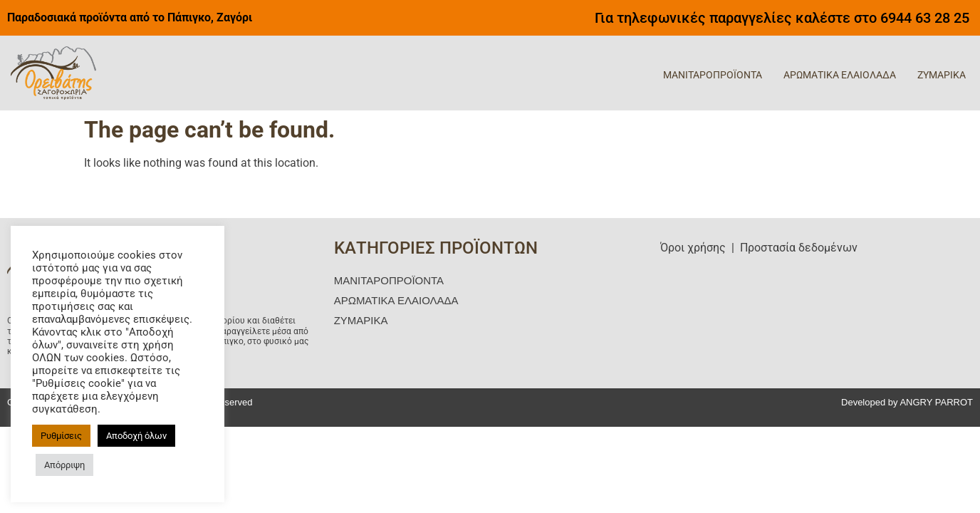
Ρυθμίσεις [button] (61, 436)
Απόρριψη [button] (64, 465)
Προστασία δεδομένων (799, 248)
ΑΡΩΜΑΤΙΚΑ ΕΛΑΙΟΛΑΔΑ (840, 75)
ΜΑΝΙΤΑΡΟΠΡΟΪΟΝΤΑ (713, 75)
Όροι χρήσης (693, 248)
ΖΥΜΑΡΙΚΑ (942, 75)
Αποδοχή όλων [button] (136, 436)
